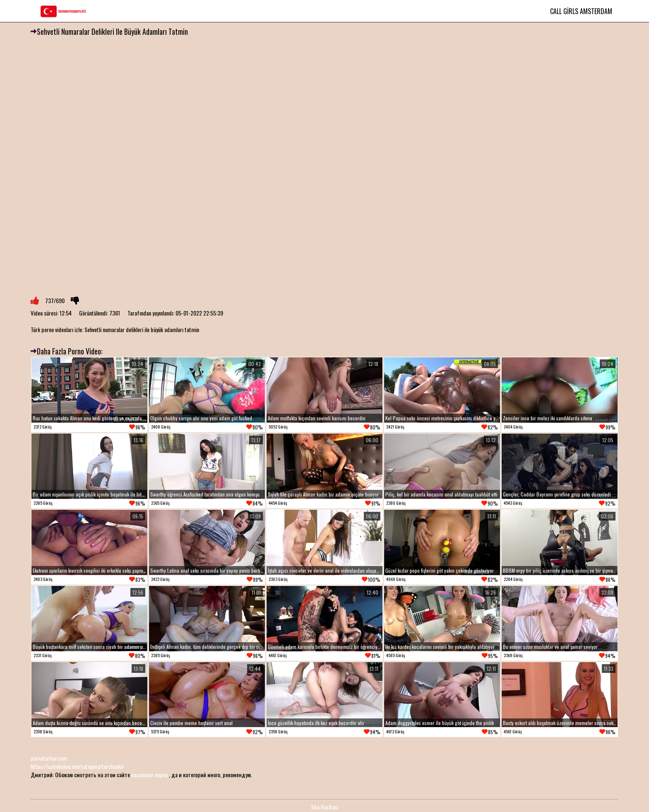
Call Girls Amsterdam (581, 11)
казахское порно (149, 775)
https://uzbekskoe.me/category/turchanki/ (77, 766)
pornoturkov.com (49, 758)
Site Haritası (324, 807)
